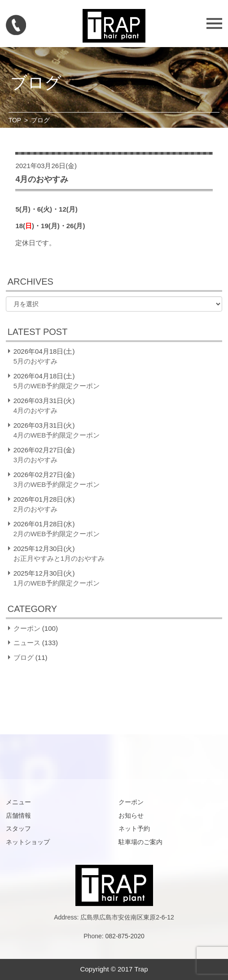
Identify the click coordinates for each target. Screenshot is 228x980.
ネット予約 (134, 828)
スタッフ (18, 828)
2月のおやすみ (35, 509)
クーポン (27, 628)
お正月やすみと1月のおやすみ (59, 558)
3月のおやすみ (35, 460)
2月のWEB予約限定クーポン (57, 534)
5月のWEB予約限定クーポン (57, 386)
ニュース (27, 643)
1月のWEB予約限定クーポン (57, 583)
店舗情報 (18, 815)
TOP (15, 120)
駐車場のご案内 (140, 842)
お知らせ (131, 815)
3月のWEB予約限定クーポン (57, 484)
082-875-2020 (125, 936)
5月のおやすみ (35, 361)
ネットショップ (28, 842)
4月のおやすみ (35, 410)
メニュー (18, 802)
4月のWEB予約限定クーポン (57, 435)
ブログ (24, 657)
